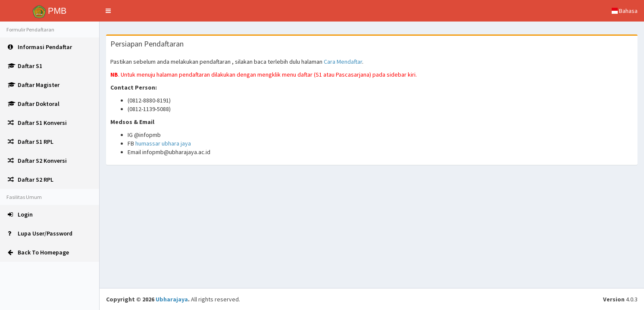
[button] (108, 11)
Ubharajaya (172, 299)
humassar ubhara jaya (163, 143)
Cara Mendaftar (343, 62)
